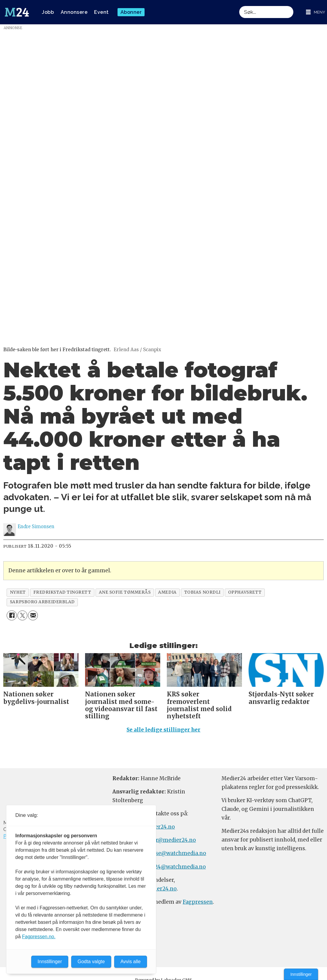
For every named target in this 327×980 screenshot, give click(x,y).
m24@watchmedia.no (177, 867)
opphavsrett (245, 592)
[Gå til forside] (17, 12)
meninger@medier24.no (164, 840)
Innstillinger (301, 974)
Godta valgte (91, 962)
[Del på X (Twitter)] (22, 615)
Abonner (131, 12)
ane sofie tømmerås (125, 592)
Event (101, 12)
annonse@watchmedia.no (172, 853)
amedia (167, 592)
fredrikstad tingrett (62, 592)
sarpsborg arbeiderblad (42, 602)
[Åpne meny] (316, 12)
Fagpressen (198, 902)
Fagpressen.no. (39, 937)
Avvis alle (131, 962)
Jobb (48, 12)
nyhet (18, 592)
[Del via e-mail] (33, 615)
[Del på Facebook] (12, 615)
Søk (239, 6)
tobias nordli (202, 592)
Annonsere (74, 12)
